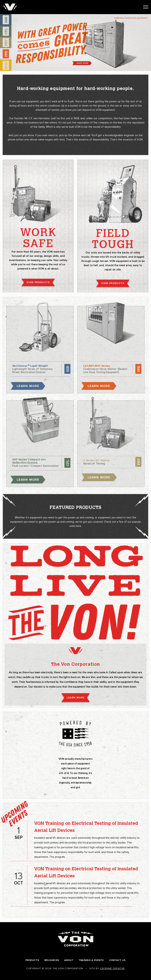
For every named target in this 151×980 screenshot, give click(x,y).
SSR (67, 369)
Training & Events (91, 960)
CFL (67, 463)
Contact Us (117, 960)
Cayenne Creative (112, 968)
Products (32, 960)
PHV (138, 462)
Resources (52, 960)
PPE (138, 369)
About (69, 960)
